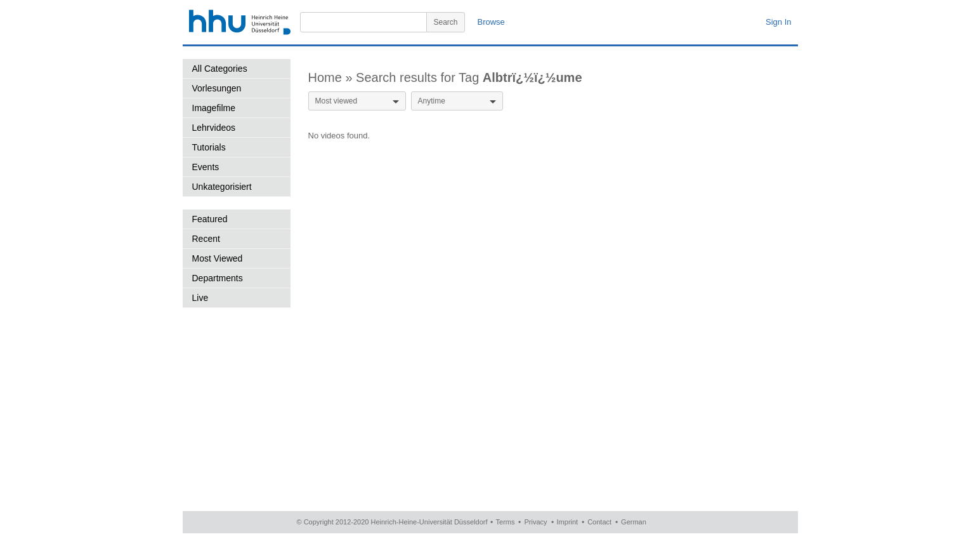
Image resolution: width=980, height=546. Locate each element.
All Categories (220, 69)
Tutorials (209, 147)
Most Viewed (218, 258)
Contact (599, 522)
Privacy (535, 522)
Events (206, 167)
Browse (491, 22)
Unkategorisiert (222, 187)
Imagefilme (214, 108)
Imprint (568, 522)
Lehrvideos (214, 128)
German (634, 522)
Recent (206, 239)
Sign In (778, 22)
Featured (210, 219)
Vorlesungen (217, 88)
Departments (218, 278)
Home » (332, 77)
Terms (506, 522)
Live (200, 298)
